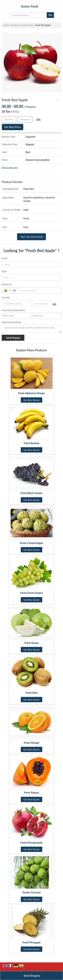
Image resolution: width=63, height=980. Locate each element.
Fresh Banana (32, 443)
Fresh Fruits (28, 25)
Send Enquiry (32, 976)
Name (5, 258)
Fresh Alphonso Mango (32, 393)
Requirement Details (11, 322)
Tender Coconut (31, 892)
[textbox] (25, 119)
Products (16, 25)
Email (4, 271)
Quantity (6, 297)
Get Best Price (13, 127)
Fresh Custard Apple (32, 543)
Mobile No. (7, 284)
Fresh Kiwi (32, 693)
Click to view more (10, 167)
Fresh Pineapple (32, 942)
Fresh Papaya (31, 792)
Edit (38, 119)
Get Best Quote (31, 400)
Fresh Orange (32, 743)
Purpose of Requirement (13, 310)
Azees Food (29, 6)
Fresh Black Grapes (31, 493)
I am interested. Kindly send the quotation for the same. (32, 329)
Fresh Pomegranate (32, 843)
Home (6, 25)
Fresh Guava (31, 643)
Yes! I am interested (32, 237)
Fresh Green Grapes (32, 593)
